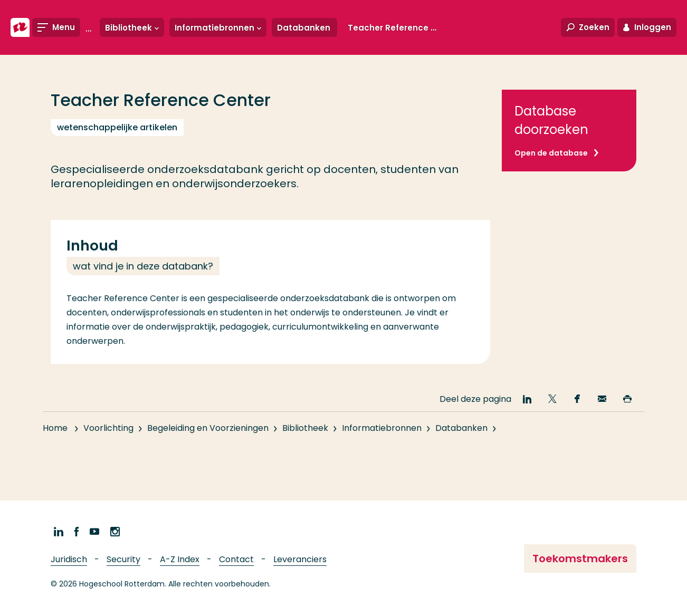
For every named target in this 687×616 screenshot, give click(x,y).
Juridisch (69, 559)
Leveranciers (300, 559)
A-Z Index (180, 559)
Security (123, 559)
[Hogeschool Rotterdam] (20, 27)
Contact (236, 559)
